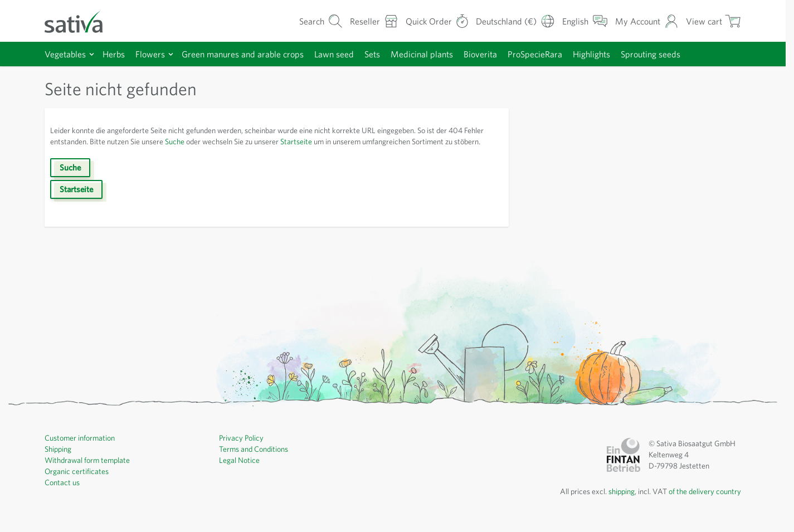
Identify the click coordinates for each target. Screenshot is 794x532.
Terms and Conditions (257, 460)
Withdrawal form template (89, 471)
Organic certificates (78, 482)
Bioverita (503, 54)
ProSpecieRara (561, 54)
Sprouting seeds (684, 54)
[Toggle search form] (308, 21)
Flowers (155, 54)
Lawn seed (351, 54)
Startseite (346, 141)
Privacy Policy (243, 449)
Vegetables (67, 54)
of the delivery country (703, 502)
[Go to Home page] (81, 21)
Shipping (60, 460)
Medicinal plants (443, 54)
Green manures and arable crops (253, 54)
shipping (614, 502)
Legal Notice (241, 471)
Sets (392, 54)
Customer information (82, 449)
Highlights (622, 54)
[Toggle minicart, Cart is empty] (713, 21)
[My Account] (646, 21)
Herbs (117, 54)
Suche (211, 141)
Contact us (63, 494)
